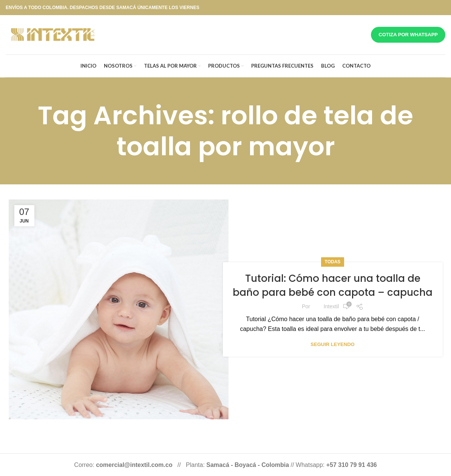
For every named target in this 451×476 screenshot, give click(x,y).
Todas (333, 262)
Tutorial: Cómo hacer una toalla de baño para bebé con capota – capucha (333, 285)
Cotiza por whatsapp (408, 35)
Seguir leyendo (332, 344)
